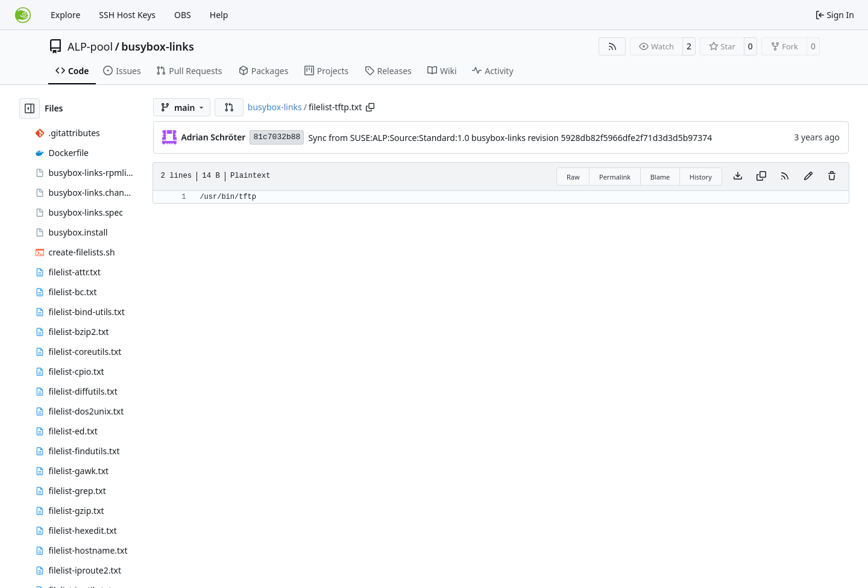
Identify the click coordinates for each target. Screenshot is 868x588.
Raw (573, 177)
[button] (229, 107)
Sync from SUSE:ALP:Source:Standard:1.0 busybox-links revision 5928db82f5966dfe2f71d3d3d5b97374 (510, 138)
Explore (65, 15)
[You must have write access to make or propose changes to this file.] (832, 177)
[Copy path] (370, 107)
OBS (183, 15)
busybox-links (157, 46)
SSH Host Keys (127, 15)
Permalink (615, 177)
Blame (660, 177)
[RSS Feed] (612, 46)
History (701, 177)
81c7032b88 (277, 137)
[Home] (23, 15)
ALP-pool (90, 46)
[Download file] (738, 177)
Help (219, 15)
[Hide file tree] (30, 108)
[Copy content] (761, 177)
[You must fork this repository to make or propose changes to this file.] (808, 177)
